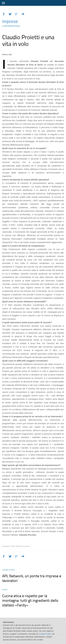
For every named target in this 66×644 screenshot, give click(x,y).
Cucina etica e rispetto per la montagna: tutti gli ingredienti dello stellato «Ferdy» (30, 600)
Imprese (10, 21)
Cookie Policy (45, 634)
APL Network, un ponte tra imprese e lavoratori (32, 578)
